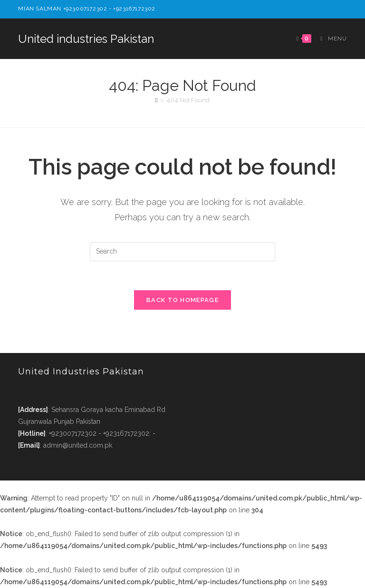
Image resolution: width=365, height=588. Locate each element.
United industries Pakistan (86, 39)
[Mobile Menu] (330, 39)
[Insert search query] (182, 252)
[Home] (157, 100)
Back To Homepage (182, 300)
